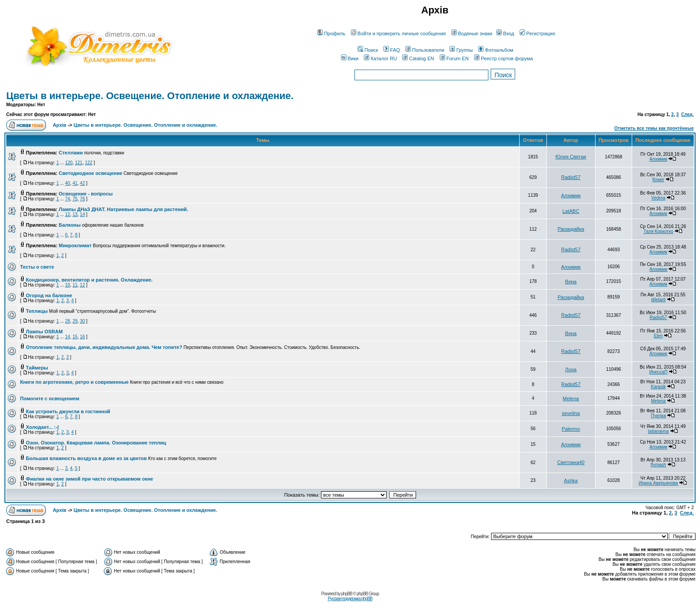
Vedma (658, 198)
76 (82, 199)
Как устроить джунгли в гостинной (68, 411)
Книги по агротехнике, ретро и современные (74, 382)
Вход (505, 33)
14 (82, 214)
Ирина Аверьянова (658, 483)
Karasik (658, 387)
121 (79, 163)
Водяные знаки (472, 33)
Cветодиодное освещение (91, 173)
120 (69, 163)
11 (75, 285)
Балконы (70, 225)
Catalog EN (418, 58)
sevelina (571, 413)
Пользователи (425, 50)
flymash (658, 465)
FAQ (392, 50)
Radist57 (571, 177)
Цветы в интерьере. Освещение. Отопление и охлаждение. (150, 96)
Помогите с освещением (50, 398)
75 (75, 199)
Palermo (571, 429)
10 (68, 285)
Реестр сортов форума (504, 58)
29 (75, 321)
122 (89, 163)
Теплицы (37, 311)
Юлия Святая (571, 157)
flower (658, 180)
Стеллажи (71, 153)
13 (75, 214)
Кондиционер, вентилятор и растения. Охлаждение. (89, 280)
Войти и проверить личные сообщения (398, 33)
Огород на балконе (49, 295)
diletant (658, 300)
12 (68, 214)
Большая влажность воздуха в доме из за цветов (86, 458)
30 (82, 321)
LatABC (571, 211)
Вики (350, 58)
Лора (571, 369)
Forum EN (454, 58)
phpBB (347, 594)
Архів (59, 125)
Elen (658, 336)
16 (82, 337)
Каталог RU (380, 58)
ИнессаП (658, 372)
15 (75, 337)
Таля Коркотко (658, 231)
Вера (571, 282)
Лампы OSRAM (44, 332)
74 (68, 199)
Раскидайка (571, 229)
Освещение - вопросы (86, 194)
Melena (571, 398)
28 (68, 321)
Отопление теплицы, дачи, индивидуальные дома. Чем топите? (104, 347)
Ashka (571, 481)
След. (687, 114)
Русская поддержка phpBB (350, 599)
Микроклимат (75, 245)
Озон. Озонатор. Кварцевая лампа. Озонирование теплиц (96, 443)
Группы (461, 50)
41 (75, 183)
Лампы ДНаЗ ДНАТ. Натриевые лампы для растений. (124, 209)
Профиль (331, 33)
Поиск (368, 50)
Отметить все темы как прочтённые (654, 128)
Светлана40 (571, 462)
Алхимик (658, 159)
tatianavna (658, 431)
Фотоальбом (496, 50)
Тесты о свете (37, 267)
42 (82, 183)
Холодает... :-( (42, 427)
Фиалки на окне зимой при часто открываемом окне (90, 479)
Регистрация (537, 33)
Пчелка (658, 416)
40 (68, 183)
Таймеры (37, 368)
